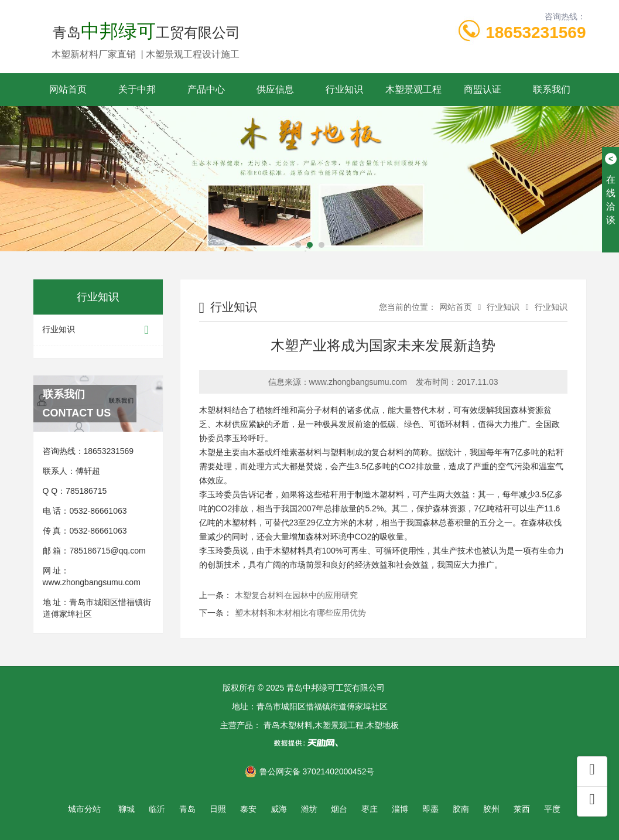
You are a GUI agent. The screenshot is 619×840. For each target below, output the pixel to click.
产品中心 (206, 89)
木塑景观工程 (413, 89)
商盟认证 (483, 89)
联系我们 (552, 89)
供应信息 (275, 89)
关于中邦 (137, 89)
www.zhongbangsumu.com (92, 582)
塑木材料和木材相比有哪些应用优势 (300, 613)
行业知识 (344, 89)
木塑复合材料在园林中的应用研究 (296, 595)
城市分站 (84, 809)
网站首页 (68, 89)
